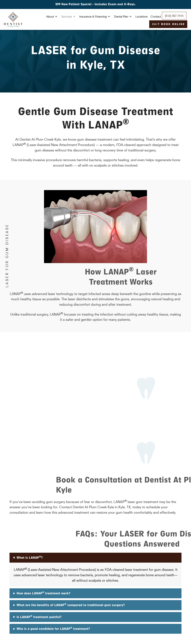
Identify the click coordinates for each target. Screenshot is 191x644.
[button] (95, 558)
